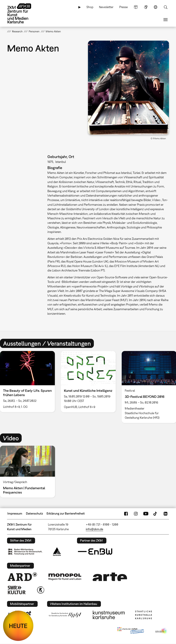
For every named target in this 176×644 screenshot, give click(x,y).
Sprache (156, 7)
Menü (166, 20)
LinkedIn (166, 514)
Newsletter (106, 7)
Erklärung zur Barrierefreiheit (66, 513)
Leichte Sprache (136, 7)
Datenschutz (34, 513)
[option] (88, 382)
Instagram (136, 514)
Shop (90, 7)
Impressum (15, 513)
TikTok (156, 514)
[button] (128, 88)
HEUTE (18, 626)
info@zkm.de (94, 529)
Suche (166, 7)
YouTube (146, 514)
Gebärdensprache (146, 7)
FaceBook (126, 514)
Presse (123, 7)
